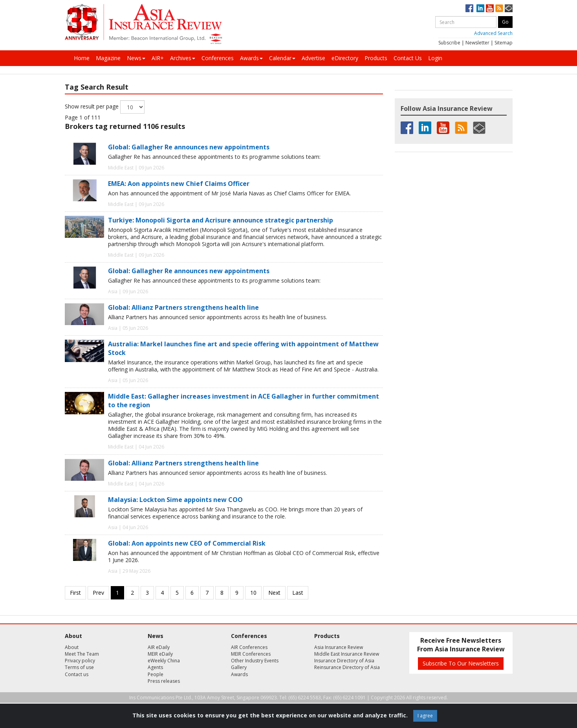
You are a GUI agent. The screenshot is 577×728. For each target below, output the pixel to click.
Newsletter (477, 43)
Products (376, 58)
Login (435, 58)
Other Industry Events (255, 661)
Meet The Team (82, 654)
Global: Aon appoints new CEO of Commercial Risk (187, 543)
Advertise (313, 58)
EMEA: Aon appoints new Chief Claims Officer (179, 184)
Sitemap (504, 43)
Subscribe (449, 43)
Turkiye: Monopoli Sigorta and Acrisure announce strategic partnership (221, 220)
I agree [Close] (425, 716)
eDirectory (345, 58)
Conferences (218, 58)
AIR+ (158, 58)
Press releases (164, 681)
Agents (155, 667)
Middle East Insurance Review (347, 654)
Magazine (108, 58)
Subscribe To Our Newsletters (461, 663)
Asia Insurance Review (339, 647)
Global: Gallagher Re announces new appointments (189, 147)
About (72, 647)
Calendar (282, 58)
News (136, 58)
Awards (251, 58)
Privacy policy (80, 661)
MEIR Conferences (251, 654)
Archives (183, 58)
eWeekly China (164, 661)
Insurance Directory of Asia (344, 661)
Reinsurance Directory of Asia (347, 667)
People (156, 674)
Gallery (239, 667)
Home (82, 58)
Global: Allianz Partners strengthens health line (183, 307)
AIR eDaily (159, 647)
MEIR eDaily (160, 654)
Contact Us (408, 58)
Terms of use (79, 667)
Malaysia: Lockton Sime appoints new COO (175, 500)
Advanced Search (493, 33)
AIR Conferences (249, 647)
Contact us (77, 674)
